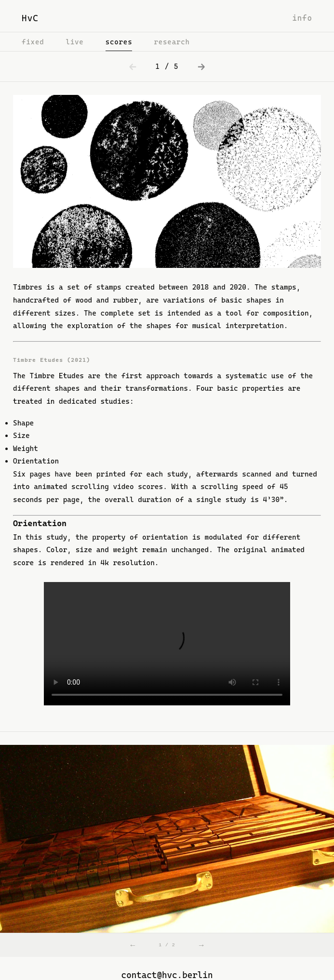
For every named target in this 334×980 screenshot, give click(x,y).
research (172, 42)
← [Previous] (133, 945)
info (302, 18)
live (74, 42)
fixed (33, 42)
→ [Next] (201, 945)
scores (119, 42)
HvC (30, 18)
